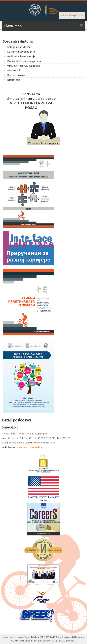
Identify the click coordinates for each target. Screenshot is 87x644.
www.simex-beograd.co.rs (31, 447)
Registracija (77, 16)
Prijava (64, 16)
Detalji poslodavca (17, 420)
